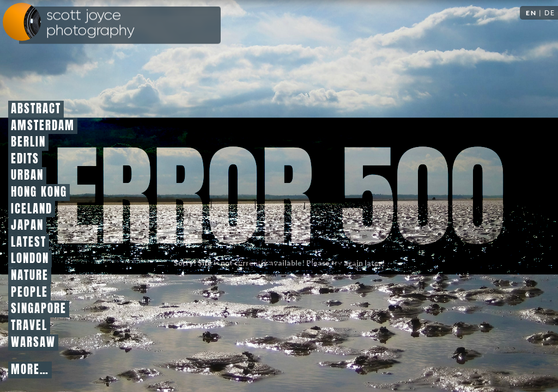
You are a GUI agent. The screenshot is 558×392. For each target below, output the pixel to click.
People (29, 292)
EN (531, 13)
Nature (30, 275)
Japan (27, 225)
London (30, 259)
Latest (29, 242)
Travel (29, 326)
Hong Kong (39, 192)
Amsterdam (43, 126)
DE (550, 13)
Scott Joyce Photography (90, 23)
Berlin (28, 142)
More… (30, 370)
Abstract (36, 109)
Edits (25, 159)
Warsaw (33, 342)
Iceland (32, 209)
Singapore (39, 309)
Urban (27, 175)
